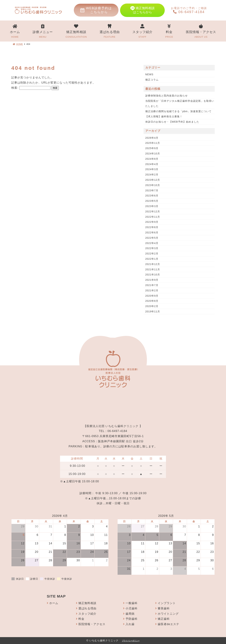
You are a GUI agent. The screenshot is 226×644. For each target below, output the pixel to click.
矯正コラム (152, 80)
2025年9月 (152, 148)
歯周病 (130, 614)
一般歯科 (132, 603)
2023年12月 (153, 180)
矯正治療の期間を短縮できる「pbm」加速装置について (178, 111)
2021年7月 (152, 285)
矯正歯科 (164, 619)
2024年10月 (153, 154)
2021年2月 (152, 290)
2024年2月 (152, 175)
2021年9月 (152, 280)
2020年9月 (152, 296)
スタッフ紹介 (142, 32)
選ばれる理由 (110, 32)
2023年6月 (152, 196)
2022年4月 (152, 243)
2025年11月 (153, 143)
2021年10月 (153, 275)
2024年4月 (152, 164)
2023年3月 (152, 206)
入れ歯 (130, 624)
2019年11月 (153, 311)
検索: (15, 88)
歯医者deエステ (168, 624)
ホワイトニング (168, 614)
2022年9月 (152, 222)
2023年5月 (152, 201)
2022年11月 (153, 217)
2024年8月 (152, 159)
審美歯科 (164, 608)
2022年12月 (153, 211)
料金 (169, 32)
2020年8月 (152, 301)
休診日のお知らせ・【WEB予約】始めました (172, 122)
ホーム (15, 32)
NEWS (149, 74)
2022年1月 (152, 259)
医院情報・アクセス (201, 32)
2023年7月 (152, 190)
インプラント (167, 603)
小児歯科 (132, 608)
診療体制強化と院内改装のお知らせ (166, 96)
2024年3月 (152, 169)
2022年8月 (152, 227)
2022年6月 (152, 233)
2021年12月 (153, 264)
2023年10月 (153, 185)
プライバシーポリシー (131, 641)
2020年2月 (152, 306)
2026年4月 (152, 138)
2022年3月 (152, 248)
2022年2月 (152, 254)
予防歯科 (132, 619)
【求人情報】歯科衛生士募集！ (164, 116)
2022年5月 (152, 238)
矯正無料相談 (76, 32)
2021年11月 (153, 269)
